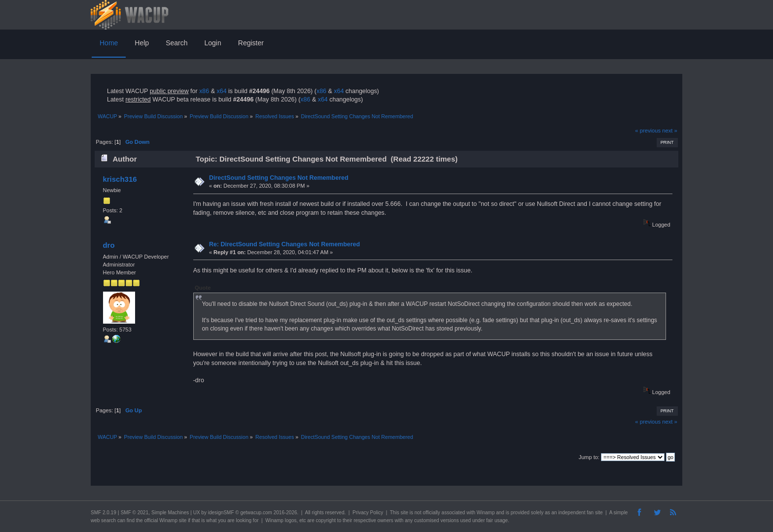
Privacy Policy (368, 513)
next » (670, 131)
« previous (648, 131)
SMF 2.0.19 (104, 513)
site (404, 513)
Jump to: (589, 457)
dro (108, 245)
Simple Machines (170, 513)
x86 (204, 91)
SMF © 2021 (135, 513)
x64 (221, 91)
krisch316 (120, 179)
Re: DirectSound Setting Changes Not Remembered (284, 244)
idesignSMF (221, 513)
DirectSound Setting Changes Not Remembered (279, 178)
